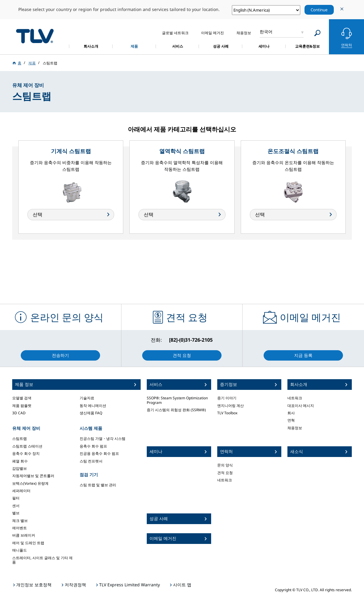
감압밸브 (20, 468)
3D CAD (19, 413)
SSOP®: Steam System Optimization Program (177, 400)
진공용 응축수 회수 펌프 (99, 453)
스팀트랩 (20, 439)
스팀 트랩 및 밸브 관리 (98, 485)
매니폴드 (20, 550)
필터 (16, 498)
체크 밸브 (20, 521)
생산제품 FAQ (91, 413)
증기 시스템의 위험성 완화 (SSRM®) (176, 410)
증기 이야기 (227, 398)
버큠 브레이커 (24, 535)
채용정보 (295, 428)
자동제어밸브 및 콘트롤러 (33, 476)
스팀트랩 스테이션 (27, 446)
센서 (16, 506)
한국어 (266, 32)
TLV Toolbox (227, 413)
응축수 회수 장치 (26, 453)
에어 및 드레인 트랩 (28, 543)
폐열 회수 (20, 461)
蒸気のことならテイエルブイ (35, 36)
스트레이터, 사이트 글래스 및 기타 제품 (42, 560)
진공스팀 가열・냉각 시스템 (103, 439)
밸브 (16, 513)
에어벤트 (20, 528)
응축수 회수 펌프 (93, 446)
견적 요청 (225, 473)
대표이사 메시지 (301, 406)
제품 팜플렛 (22, 406)
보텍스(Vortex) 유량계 (30, 483)
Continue (319, 10)
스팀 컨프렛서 (91, 461)
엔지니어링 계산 (231, 406)
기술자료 (87, 398)
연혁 (291, 420)
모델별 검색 (22, 398)
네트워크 (225, 480)
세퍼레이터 (21, 491)
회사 (291, 413)
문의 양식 (225, 465)
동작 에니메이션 (93, 406)
